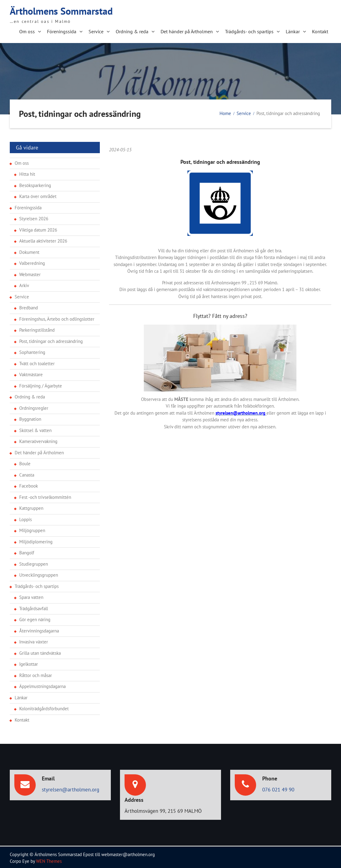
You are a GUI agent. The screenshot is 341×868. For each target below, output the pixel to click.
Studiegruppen (34, 562)
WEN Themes (49, 860)
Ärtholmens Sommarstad (61, 10)
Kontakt (320, 31)
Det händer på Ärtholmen (187, 31)
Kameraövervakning (38, 440)
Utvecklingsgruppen (39, 573)
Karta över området (38, 195)
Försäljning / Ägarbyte (41, 384)
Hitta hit (27, 173)
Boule (25, 462)
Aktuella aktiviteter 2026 (43, 239)
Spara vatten (31, 596)
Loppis (25, 518)
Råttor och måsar (36, 674)
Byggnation (30, 418)
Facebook (29, 484)
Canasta (27, 473)
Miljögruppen (32, 529)
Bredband (29, 306)
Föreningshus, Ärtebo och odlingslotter (57, 317)
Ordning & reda (132, 31)
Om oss (27, 31)
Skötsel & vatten (35, 429)
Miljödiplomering (36, 540)
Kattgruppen (31, 507)
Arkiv (24, 284)
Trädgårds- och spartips (249, 31)
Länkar (293, 31)
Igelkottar (29, 663)
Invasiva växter (34, 640)
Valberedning (32, 262)
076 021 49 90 (278, 788)
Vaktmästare (31, 373)
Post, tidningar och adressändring (51, 340)
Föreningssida (62, 31)
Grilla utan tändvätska (40, 652)
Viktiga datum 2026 (38, 228)
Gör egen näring (35, 618)
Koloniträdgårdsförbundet (44, 707)
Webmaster (30, 273)
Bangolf (27, 551)
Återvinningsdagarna (39, 629)
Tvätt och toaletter (37, 362)
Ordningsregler (34, 407)
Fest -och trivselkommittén (45, 496)
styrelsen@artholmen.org (71, 788)
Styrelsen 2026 (34, 217)
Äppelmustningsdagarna (42, 685)
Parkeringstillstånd (37, 328)
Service (96, 31)
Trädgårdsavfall (34, 607)
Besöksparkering (35, 184)
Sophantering (32, 351)
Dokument (29, 251)
